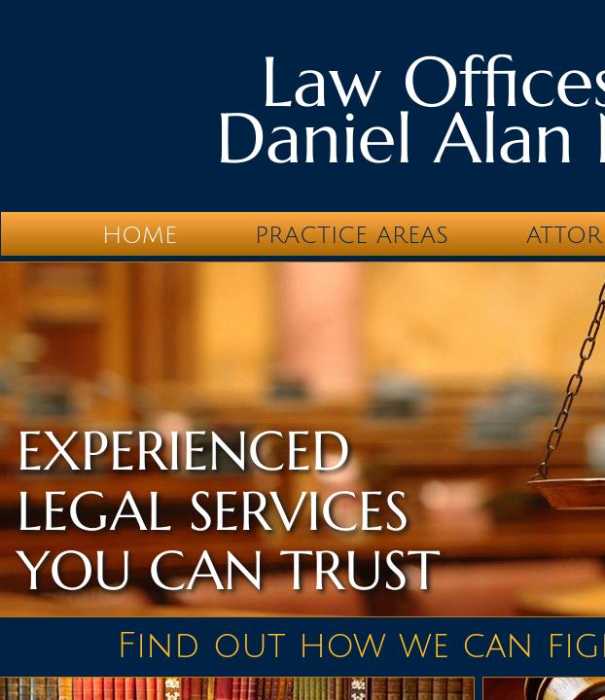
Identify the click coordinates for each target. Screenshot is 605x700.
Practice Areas (352, 235)
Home (140, 235)
